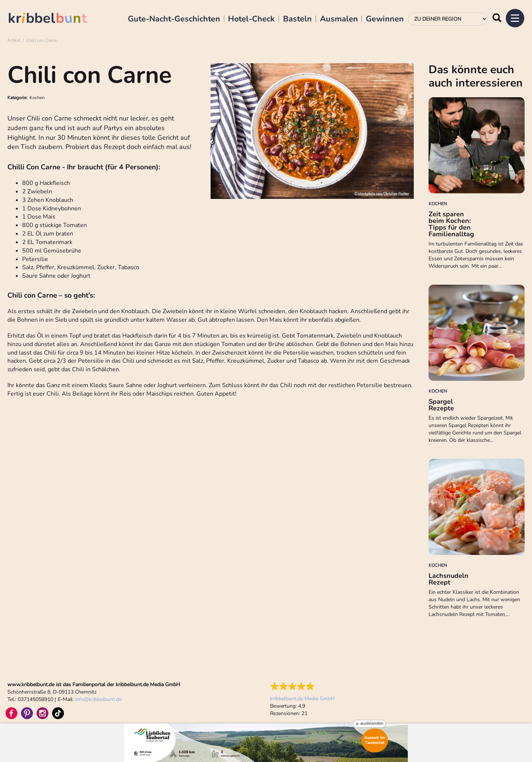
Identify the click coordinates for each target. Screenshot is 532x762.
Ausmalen (339, 19)
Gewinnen (385, 19)
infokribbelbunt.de (98, 699)
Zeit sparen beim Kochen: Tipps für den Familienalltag (451, 224)
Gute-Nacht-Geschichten (174, 19)
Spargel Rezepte (441, 405)
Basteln (297, 19)
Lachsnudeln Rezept (449, 579)
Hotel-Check (251, 19)
